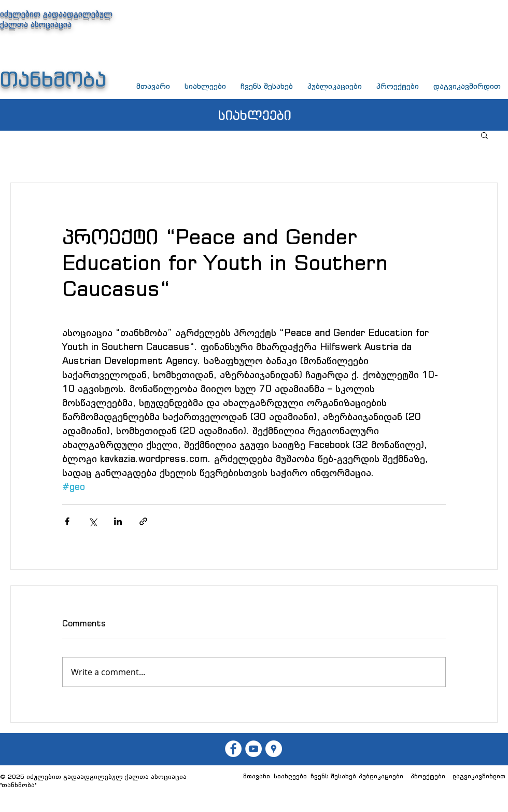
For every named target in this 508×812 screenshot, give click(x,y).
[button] (484, 135)
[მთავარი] (256, 776)
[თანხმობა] (253, 749)
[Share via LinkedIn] (118, 521)
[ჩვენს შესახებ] (333, 776)
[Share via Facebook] (67, 521)
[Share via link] (143, 521)
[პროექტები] (428, 776)
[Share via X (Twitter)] (93, 521)
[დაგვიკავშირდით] (479, 776)
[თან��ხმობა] (233, 749)
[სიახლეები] (290, 776)
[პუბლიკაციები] (381, 776)
